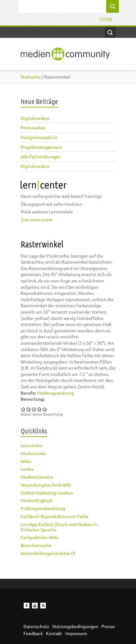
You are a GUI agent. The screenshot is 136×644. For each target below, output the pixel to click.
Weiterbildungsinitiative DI (48, 553)
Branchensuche (36, 545)
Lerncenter (32, 445)
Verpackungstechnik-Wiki (46, 485)
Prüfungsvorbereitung (43, 508)
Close (106, 19)
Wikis (26, 461)
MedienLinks (33, 453)
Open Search (110, 32)
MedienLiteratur (37, 477)
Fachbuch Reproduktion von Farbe (55, 516)
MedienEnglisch (37, 500)
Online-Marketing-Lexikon (47, 493)
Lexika (27, 469)
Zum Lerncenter (37, 219)
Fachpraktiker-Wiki (39, 537)
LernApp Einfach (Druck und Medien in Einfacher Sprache (59, 527)
